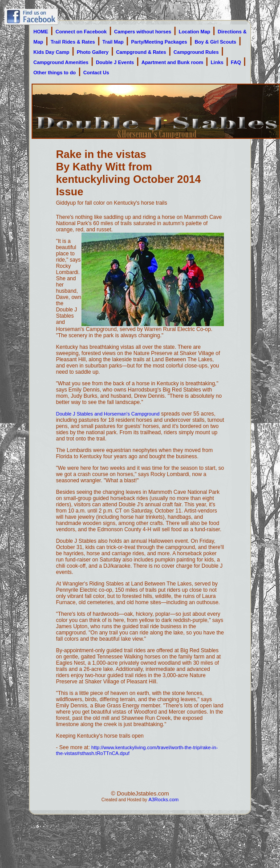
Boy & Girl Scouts (215, 42)
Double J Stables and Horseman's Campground (108, 414)
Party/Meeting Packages (159, 42)
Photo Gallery (93, 52)
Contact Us (96, 73)
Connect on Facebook (81, 32)
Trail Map (113, 42)
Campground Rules (196, 52)
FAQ (236, 62)
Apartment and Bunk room (172, 62)
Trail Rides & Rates (73, 42)
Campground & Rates (141, 52)
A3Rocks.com (163, 799)
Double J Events (115, 62)
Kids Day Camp (51, 52)
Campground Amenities (61, 62)
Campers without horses (142, 32)
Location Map (194, 32)
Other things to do (55, 73)
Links (217, 62)
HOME (41, 32)
